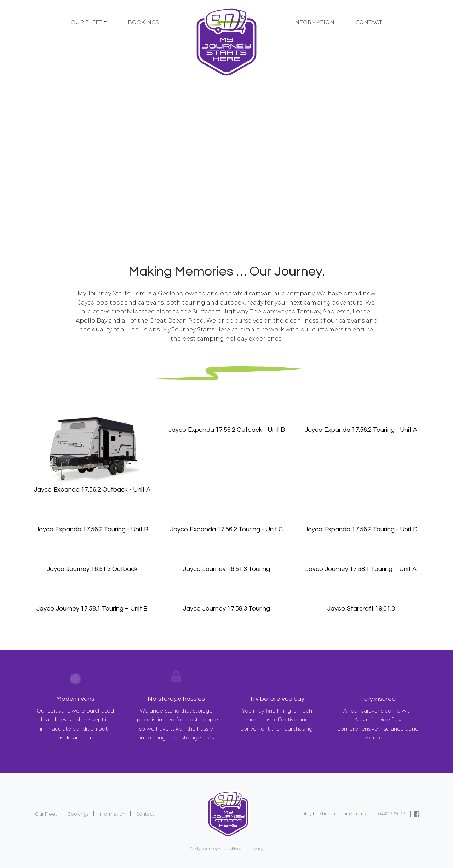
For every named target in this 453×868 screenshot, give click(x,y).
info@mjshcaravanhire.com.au (336, 813)
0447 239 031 (392, 813)
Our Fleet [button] (87, 22)
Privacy (256, 849)
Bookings (143, 22)
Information (314, 22)
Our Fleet (46, 814)
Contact (369, 22)
